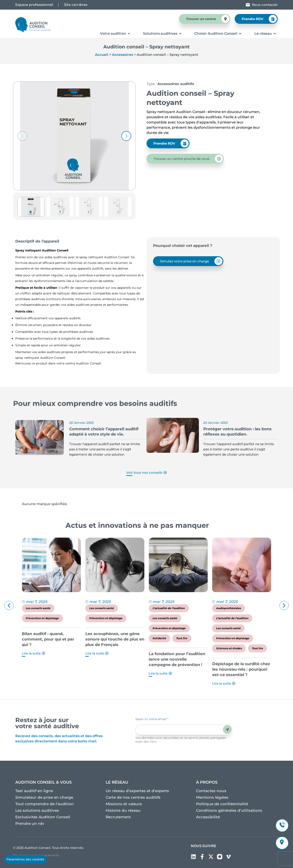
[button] (126, 136)
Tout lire (239, 638)
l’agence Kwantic (47, 855)
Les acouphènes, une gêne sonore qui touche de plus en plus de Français (172, 639)
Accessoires (122, 55)
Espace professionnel (34, 5)
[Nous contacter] (248, 5)
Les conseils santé (96, 608)
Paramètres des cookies (25, 859)
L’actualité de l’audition (226, 608)
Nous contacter (265, 5)
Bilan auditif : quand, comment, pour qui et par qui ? (105, 639)
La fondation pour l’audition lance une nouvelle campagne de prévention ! (234, 659)
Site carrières (76, 5)
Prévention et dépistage (100, 618)
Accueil (102, 55)
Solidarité (217, 638)
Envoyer (227, 730)
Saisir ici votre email (152, 719)
